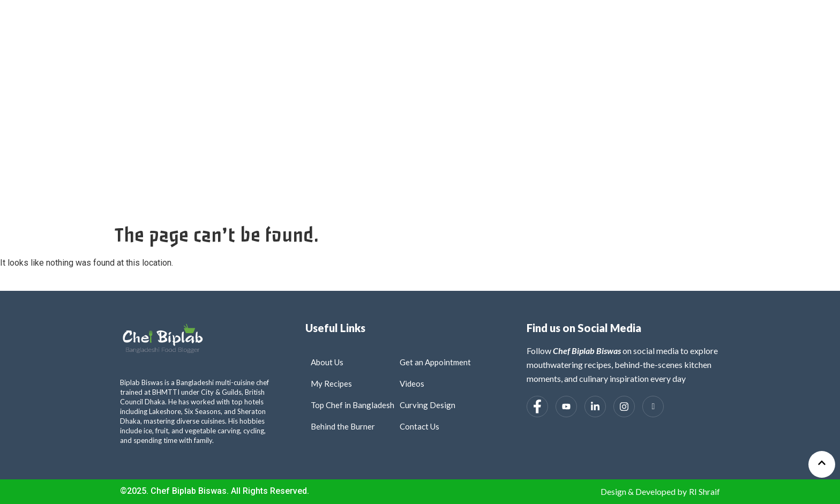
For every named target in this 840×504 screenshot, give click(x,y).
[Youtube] (566, 407)
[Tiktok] (653, 407)
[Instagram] (624, 407)
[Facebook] (537, 407)
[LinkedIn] (595, 407)
